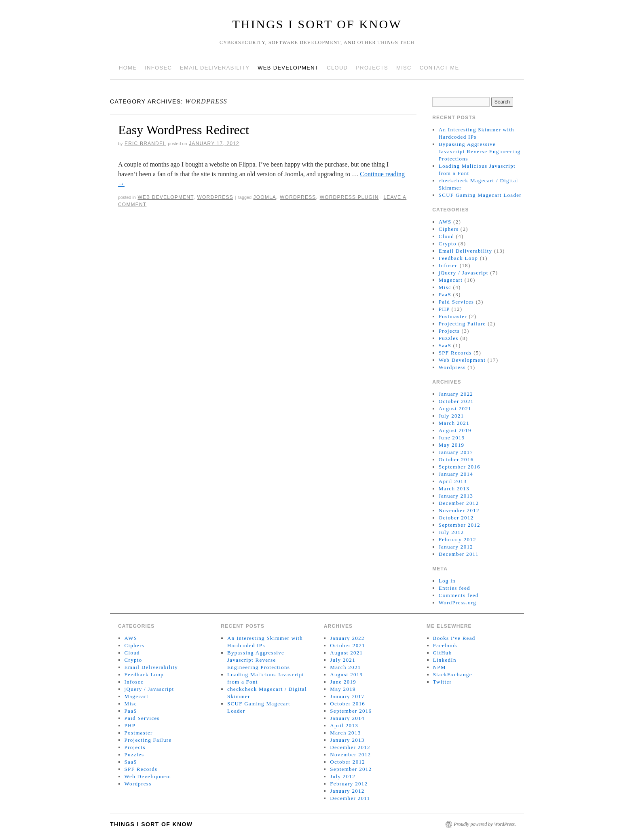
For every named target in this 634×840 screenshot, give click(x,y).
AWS (445, 222)
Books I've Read (454, 638)
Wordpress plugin (349, 197)
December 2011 (459, 554)
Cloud (337, 68)
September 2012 (460, 525)
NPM (440, 667)
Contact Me (440, 68)
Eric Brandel (145, 144)
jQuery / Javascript (464, 273)
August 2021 (455, 408)
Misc (404, 68)
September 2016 (460, 467)
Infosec (158, 68)
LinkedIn (445, 660)
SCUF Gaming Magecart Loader (480, 195)
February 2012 (458, 539)
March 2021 (454, 423)
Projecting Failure (462, 324)
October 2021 (456, 401)
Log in (447, 581)
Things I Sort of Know (317, 24)
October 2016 (456, 459)
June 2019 (452, 438)
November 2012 (459, 510)
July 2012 (451, 532)
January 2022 (456, 394)
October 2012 (456, 518)
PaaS (445, 294)
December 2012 (459, 503)
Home (128, 68)
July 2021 (451, 416)
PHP (444, 309)
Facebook (445, 645)
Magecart (451, 280)
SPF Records (455, 353)
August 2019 (455, 430)
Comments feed (459, 595)
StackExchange (453, 674)
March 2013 (454, 489)
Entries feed (454, 588)
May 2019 (451, 445)
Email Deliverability (215, 68)
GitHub (443, 653)
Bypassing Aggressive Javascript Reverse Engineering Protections (480, 151)
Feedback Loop (458, 258)
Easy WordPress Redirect (184, 130)
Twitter (442, 682)
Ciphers (449, 229)
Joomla (265, 197)
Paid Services (456, 302)
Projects (372, 68)
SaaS (445, 345)
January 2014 (456, 474)
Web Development (288, 68)
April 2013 (453, 481)
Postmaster (453, 316)
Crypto (448, 244)
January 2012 (456, 547)
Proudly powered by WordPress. (485, 824)
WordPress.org (458, 603)
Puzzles (449, 338)
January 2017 (456, 452)
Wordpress (215, 197)
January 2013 (456, 496)
